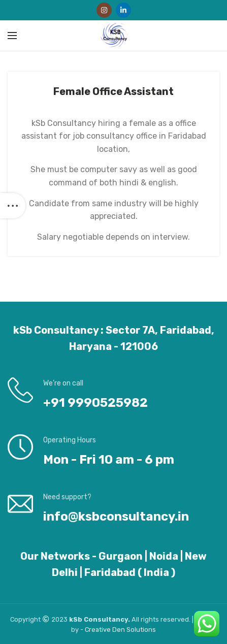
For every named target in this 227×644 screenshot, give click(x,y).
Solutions (141, 630)
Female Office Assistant (113, 91)
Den (119, 630)
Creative (99, 630)
